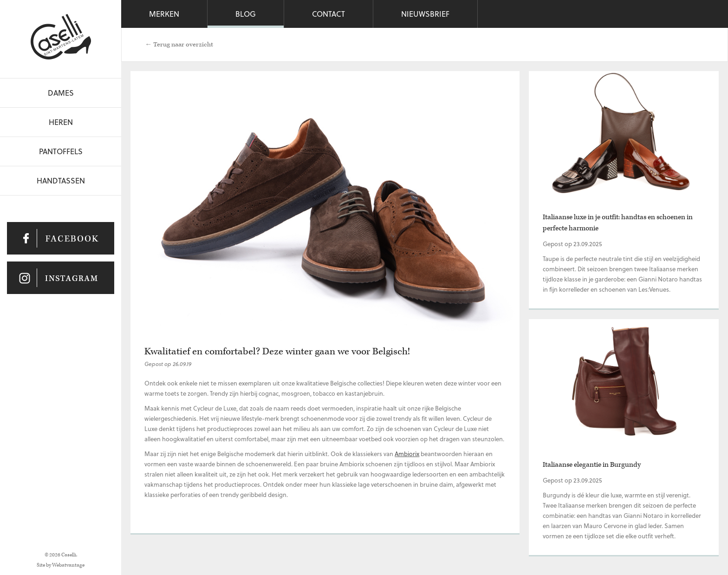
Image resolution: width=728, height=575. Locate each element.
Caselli (61, 37)
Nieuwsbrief (425, 14)
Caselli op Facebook (61, 238)
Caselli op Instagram (61, 278)
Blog (246, 14)
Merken (164, 14)
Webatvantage (68, 565)
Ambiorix (407, 454)
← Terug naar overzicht (179, 45)
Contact (328, 14)
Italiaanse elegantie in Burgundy (592, 465)
